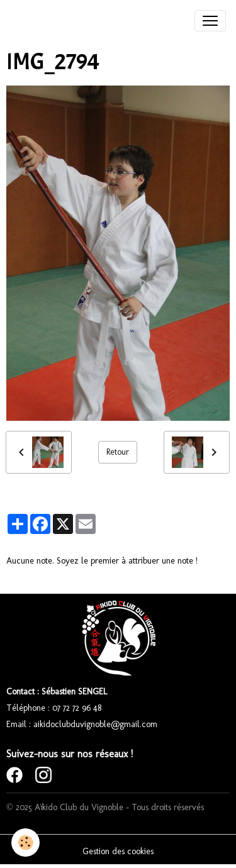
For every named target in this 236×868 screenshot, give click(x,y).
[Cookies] (25, 843)
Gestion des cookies (118, 851)
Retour (118, 452)
